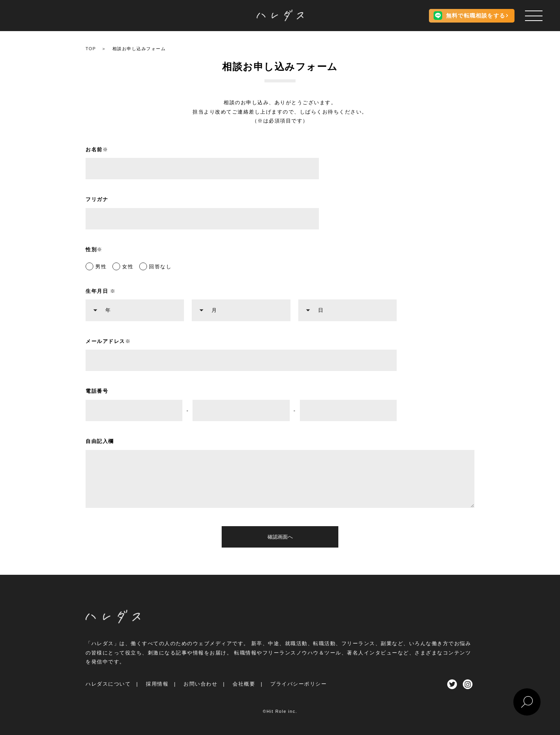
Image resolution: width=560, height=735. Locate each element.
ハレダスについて (108, 684)
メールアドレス (108, 341)
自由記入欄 (100, 441)
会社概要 (244, 684)
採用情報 (157, 684)
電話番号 (97, 391)
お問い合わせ (200, 684)
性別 (94, 249)
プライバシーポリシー (298, 684)
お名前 (97, 150)
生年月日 (101, 291)
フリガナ (97, 199)
